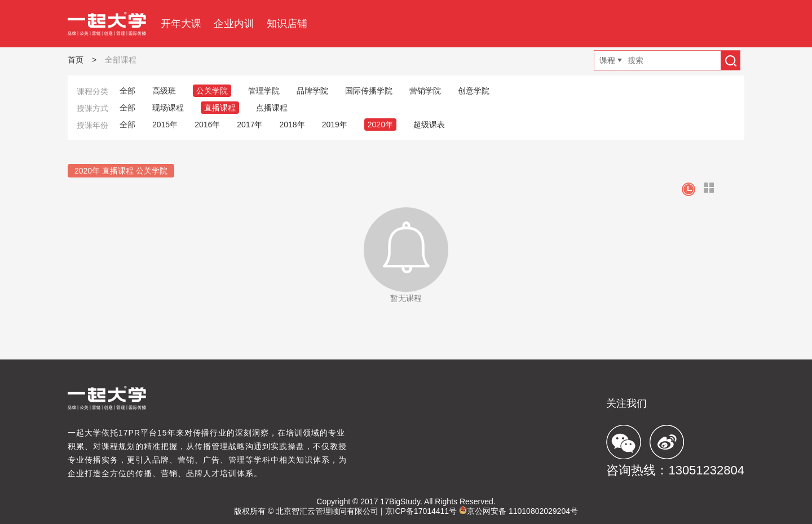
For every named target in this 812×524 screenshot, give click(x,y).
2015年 (165, 125)
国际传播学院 (369, 91)
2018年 (292, 125)
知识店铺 (287, 24)
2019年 (335, 125)
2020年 (380, 125)
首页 (76, 60)
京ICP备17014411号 (421, 511)
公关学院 (212, 91)
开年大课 (181, 24)
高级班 (164, 91)
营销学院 (425, 91)
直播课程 (220, 108)
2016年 (207, 125)
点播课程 (272, 108)
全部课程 (121, 60)
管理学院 (264, 91)
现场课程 (168, 108)
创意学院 (474, 91)
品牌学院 (312, 91)
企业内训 (234, 24)
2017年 (250, 125)
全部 (127, 91)
